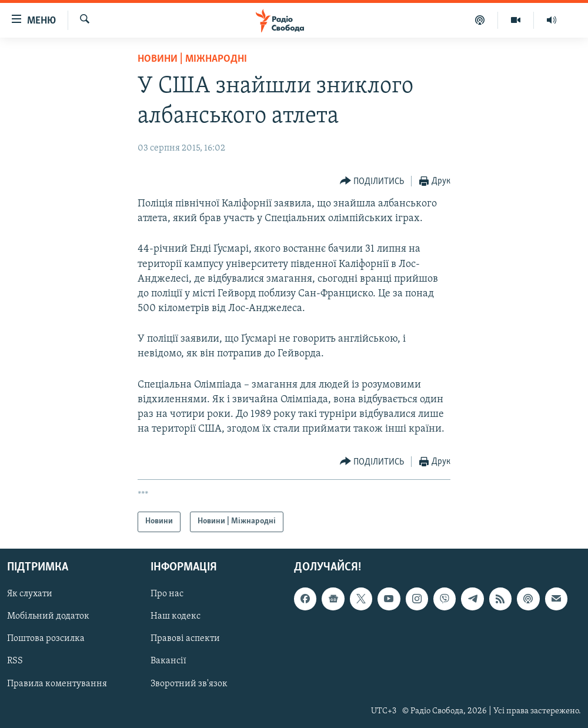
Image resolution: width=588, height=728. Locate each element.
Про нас (167, 594)
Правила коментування (57, 683)
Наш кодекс (176, 616)
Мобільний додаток (48, 616)
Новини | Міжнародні (192, 59)
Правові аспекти (185, 639)
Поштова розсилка (46, 639)
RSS (15, 661)
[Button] (372, 181)
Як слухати (30, 594)
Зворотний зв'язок (189, 683)
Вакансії (168, 661)
